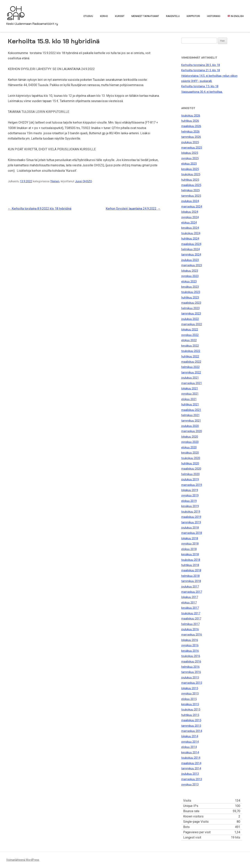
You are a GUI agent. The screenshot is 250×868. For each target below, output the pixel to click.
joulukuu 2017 (190, 587)
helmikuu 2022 (190, 367)
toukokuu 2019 (191, 512)
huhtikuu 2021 (190, 404)
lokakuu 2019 (190, 490)
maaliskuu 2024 (191, 244)
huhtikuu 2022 (190, 356)
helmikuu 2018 (190, 576)
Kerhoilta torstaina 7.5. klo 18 (200, 86)
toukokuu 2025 (191, 174)
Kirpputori (193, 16)
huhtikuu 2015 (190, 715)
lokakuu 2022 (190, 329)
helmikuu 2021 (190, 415)
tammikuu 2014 (191, 768)
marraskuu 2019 (192, 485)
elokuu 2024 (189, 223)
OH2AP (16, 11)
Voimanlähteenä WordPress (23, 860)
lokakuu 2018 (190, 538)
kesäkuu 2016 (190, 651)
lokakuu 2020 (190, 437)
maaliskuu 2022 (191, 362)
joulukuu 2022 (190, 319)
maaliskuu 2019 (191, 517)
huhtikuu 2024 (190, 239)
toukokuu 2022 (191, 351)
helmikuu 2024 (190, 249)
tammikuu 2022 (191, 372)
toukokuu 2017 (191, 613)
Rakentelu (173, 16)
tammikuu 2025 (191, 196)
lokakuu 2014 (190, 736)
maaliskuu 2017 (191, 619)
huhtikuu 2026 (190, 121)
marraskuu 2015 (192, 683)
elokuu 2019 (189, 501)
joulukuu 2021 (190, 378)
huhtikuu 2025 (190, 180)
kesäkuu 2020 (190, 453)
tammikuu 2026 (191, 137)
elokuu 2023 (189, 281)
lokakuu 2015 (190, 688)
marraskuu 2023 (192, 265)
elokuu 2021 (189, 399)
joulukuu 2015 (190, 677)
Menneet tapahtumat (145, 16)
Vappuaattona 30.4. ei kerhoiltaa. (202, 92)
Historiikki (214, 16)
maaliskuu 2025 (191, 185)
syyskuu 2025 (190, 158)
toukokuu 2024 (191, 233)
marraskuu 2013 (192, 779)
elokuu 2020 (189, 447)
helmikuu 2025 (190, 190)
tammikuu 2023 (191, 313)
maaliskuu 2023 (191, 303)
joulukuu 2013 (190, 774)
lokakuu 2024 (190, 212)
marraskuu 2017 (192, 592)
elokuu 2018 (189, 549)
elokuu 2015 (189, 699)
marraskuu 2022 (192, 324)
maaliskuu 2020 (191, 469)
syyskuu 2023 (190, 276)
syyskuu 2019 (190, 495)
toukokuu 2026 (191, 116)
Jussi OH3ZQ (83, 181)
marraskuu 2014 (192, 731)
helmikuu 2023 (190, 308)
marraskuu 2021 (192, 383)
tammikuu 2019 (191, 522)
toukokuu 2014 (191, 758)
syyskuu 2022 (190, 335)
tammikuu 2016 (191, 672)
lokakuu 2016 (190, 640)
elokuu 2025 (189, 164)
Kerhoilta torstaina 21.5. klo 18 (201, 70)
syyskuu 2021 (190, 394)
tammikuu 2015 (191, 726)
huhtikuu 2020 (190, 463)
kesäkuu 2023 (190, 287)
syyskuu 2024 (190, 217)
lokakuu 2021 (190, 388)
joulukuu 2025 (190, 142)
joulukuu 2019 (190, 479)
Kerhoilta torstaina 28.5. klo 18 (201, 65)
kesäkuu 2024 (190, 228)
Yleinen (55, 181)
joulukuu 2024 (190, 201)
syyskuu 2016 (190, 645)
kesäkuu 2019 (190, 506)
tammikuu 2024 (191, 255)
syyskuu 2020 (190, 442)
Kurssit (120, 16)
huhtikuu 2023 (190, 297)
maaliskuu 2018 (191, 570)
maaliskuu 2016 (191, 661)
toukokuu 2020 (191, 458)
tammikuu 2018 (191, 581)
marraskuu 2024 (192, 207)
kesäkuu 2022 (190, 346)
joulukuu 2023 (190, 260)
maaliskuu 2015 (191, 720)
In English (236, 16)
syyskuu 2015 (190, 694)
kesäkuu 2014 (190, 752)
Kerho (104, 16)
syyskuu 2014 (190, 742)
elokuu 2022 (189, 340)
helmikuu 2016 (190, 667)
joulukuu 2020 (190, 426)
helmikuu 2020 (190, 474)
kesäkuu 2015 (190, 704)
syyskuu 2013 (190, 784)
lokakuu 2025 (190, 153)
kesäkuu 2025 (190, 169)
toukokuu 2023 (191, 292)
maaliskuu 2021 (191, 410)
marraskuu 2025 (192, 148)
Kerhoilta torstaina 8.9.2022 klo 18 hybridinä (40, 209)
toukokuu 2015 (191, 710)
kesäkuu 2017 (190, 608)
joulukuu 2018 (190, 528)
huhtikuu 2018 (190, 565)
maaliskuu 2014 (191, 763)
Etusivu (88, 16)
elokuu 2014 (189, 747)
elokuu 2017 (189, 603)
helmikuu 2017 (190, 624)
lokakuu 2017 (190, 597)
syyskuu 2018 (190, 544)
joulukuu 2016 (190, 629)
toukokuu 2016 (191, 656)
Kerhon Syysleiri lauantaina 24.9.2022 (133, 209)
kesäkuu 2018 (190, 554)
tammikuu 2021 (191, 421)
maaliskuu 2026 (191, 126)
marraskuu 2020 (192, 431)
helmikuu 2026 (190, 132)
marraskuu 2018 (192, 533)
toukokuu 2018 (191, 560)
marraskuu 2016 (192, 635)
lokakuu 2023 (190, 271)
